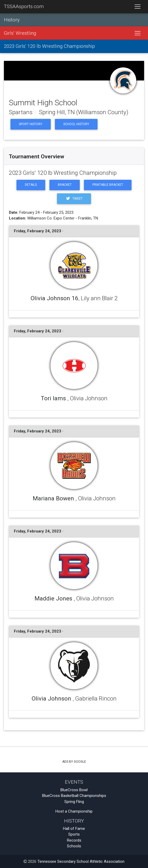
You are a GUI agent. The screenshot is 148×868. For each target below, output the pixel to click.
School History (76, 124)
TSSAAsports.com (24, 7)
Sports (74, 834)
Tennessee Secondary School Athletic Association (81, 861)
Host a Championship (74, 811)
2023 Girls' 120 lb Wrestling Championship (49, 46)
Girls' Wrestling (20, 33)
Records (74, 840)
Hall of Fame (74, 829)
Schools (74, 846)
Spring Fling (74, 802)
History (12, 20)
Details (31, 185)
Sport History (31, 124)
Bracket (65, 185)
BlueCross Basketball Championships (74, 796)
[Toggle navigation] (137, 7)
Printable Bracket (108, 185)
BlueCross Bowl (74, 790)
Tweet (74, 198)
